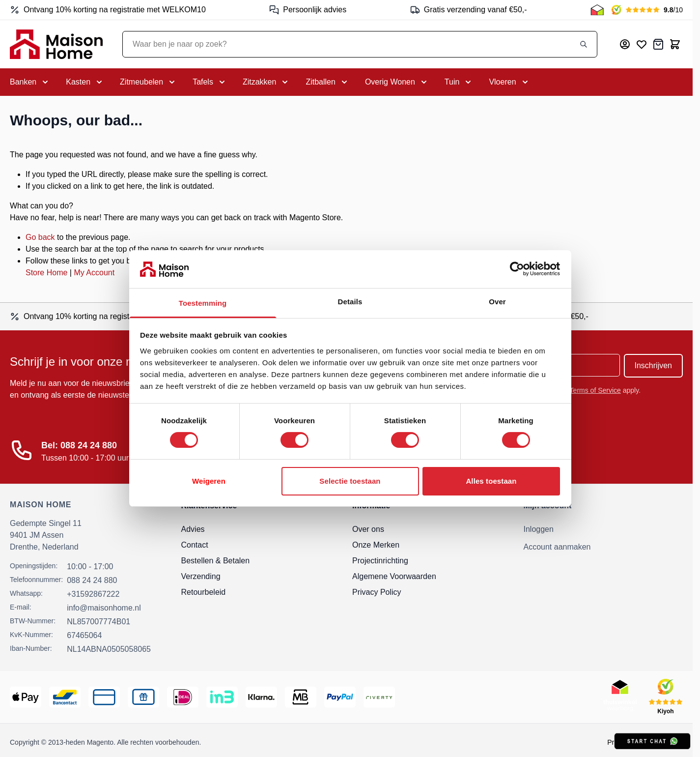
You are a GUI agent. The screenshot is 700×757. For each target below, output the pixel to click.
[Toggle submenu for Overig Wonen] (397, 82)
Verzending (201, 576)
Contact (195, 545)
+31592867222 (93, 594)
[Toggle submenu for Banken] (30, 82)
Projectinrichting (380, 561)
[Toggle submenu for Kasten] (85, 82)
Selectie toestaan (350, 481)
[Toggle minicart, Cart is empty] (675, 44)
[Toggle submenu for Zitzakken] (266, 82)
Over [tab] (497, 302)
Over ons (368, 529)
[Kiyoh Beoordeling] (647, 10)
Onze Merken (376, 545)
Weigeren (209, 481)
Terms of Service (595, 390)
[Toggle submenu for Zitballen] (327, 82)
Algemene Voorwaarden (394, 576)
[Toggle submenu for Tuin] (459, 82)
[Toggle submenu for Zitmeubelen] (148, 82)
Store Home (46, 273)
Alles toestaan (491, 481)
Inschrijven (653, 365)
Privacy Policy (377, 592)
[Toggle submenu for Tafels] (210, 82)
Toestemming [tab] (203, 303)
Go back (40, 237)
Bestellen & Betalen (216, 561)
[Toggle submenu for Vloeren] (509, 82)
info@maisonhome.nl (104, 608)
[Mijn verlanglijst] (642, 44)
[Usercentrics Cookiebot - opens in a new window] (517, 269)
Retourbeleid (204, 592)
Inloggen (539, 529)
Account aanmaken (557, 547)
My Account (94, 273)
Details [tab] (350, 302)
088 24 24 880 (92, 580)
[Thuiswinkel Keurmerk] (597, 10)
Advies (193, 529)
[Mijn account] (625, 44)
